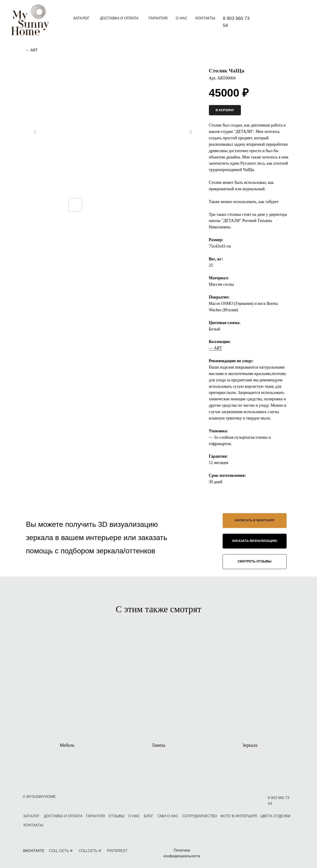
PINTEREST (117, 851)
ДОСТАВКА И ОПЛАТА (119, 18)
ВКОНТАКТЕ (34, 851)
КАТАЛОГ (81, 18)
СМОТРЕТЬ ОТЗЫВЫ (255, 561)
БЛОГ (149, 816)
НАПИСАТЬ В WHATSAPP (254, 520)
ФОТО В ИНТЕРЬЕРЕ (239, 816)
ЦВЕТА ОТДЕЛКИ (275, 816)
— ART (215, 348)
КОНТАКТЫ (205, 18)
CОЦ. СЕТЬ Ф (61, 851)
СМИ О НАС (168, 816)
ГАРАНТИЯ (158, 18)
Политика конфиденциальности (182, 853)
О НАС (181, 18)
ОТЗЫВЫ (116, 816)
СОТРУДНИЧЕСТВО (200, 816)
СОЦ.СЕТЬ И (90, 851)
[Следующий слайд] (191, 132)
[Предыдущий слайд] (35, 132)
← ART (32, 50)
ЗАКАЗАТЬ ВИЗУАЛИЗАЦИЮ (254, 541)
